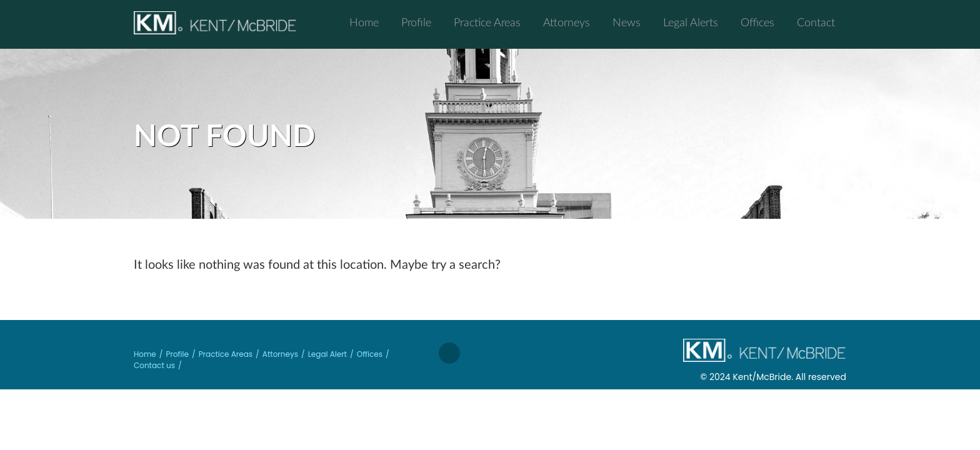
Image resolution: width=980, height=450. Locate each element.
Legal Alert (327, 354)
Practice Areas (487, 22)
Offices (757, 22)
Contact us (154, 365)
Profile (416, 22)
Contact (816, 22)
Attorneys (567, 22)
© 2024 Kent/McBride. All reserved (773, 377)
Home (364, 22)
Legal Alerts (691, 22)
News (627, 22)
